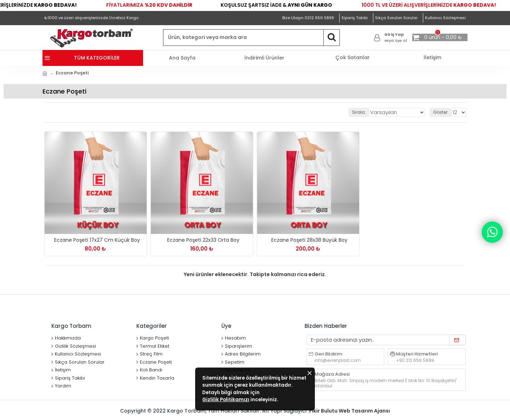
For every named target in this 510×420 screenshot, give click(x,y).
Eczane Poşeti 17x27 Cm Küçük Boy (97, 240)
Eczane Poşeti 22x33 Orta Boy (203, 240)
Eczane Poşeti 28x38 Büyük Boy (309, 240)
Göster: (442, 112)
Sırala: (367, 112)
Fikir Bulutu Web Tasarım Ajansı (350, 411)
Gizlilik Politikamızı (261, 394)
